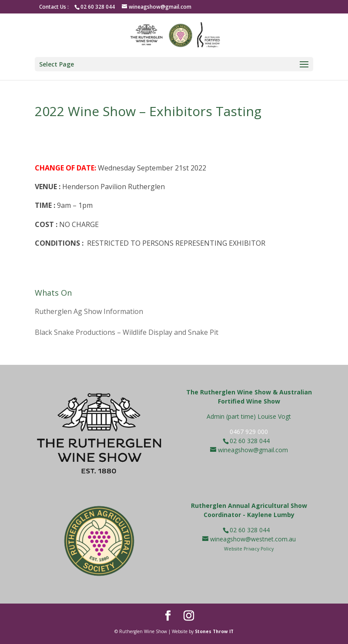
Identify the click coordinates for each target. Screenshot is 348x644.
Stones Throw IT (214, 631)
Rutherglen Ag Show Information (89, 311)
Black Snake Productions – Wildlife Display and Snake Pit (127, 332)
